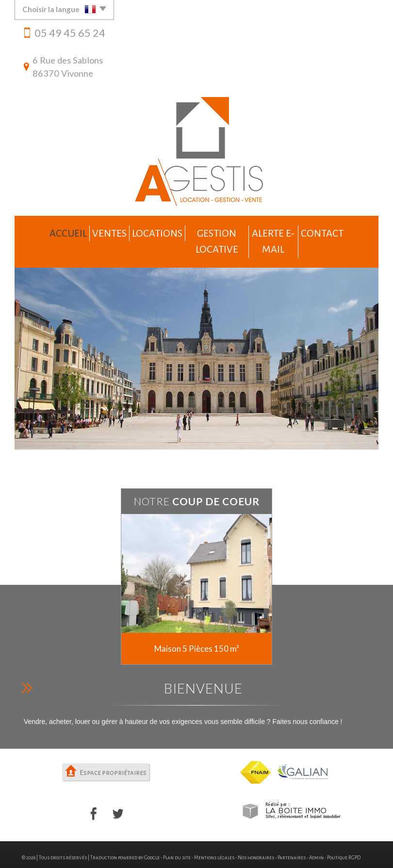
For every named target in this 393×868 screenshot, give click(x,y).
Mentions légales (214, 836)
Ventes (93, 231)
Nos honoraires (256, 836)
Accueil (45, 231)
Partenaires (292, 836)
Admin (316, 836)
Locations (144, 231)
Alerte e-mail (287, 231)
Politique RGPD (344, 836)
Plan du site (177, 836)
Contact (346, 231)
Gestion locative (212, 231)
